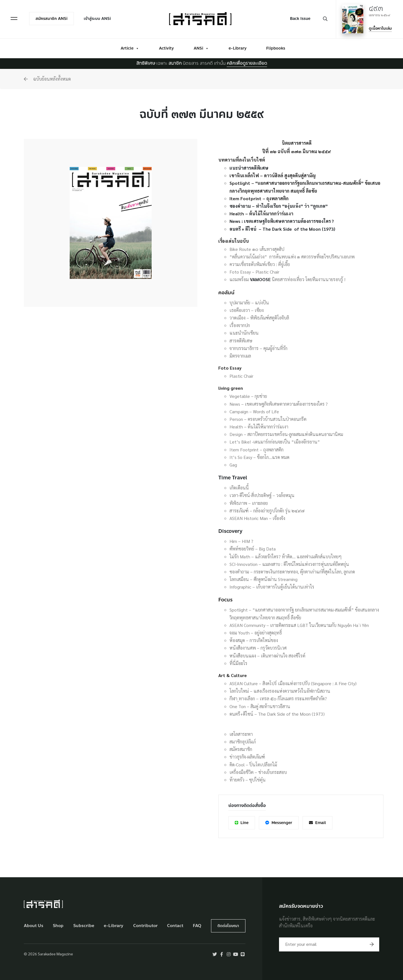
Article (130, 48)
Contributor (145, 926)
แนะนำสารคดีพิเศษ (249, 168)
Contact (175, 926)
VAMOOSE (260, 279)
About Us (34, 926)
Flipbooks (276, 48)
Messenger (279, 823)
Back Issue (300, 19)
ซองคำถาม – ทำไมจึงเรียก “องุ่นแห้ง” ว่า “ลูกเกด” (279, 206)
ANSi (201, 48)
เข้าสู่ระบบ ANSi (97, 19)
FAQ (197, 926)
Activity (166, 48)
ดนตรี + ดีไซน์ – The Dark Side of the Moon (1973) (282, 229)
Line (242, 823)
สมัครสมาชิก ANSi (51, 19)
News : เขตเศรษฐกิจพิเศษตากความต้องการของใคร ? (282, 221)
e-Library (238, 48)
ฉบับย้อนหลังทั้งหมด (47, 79)
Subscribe (84, 926)
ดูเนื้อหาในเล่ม (380, 28)
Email (318, 823)
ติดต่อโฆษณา (228, 926)
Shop (58, 926)
